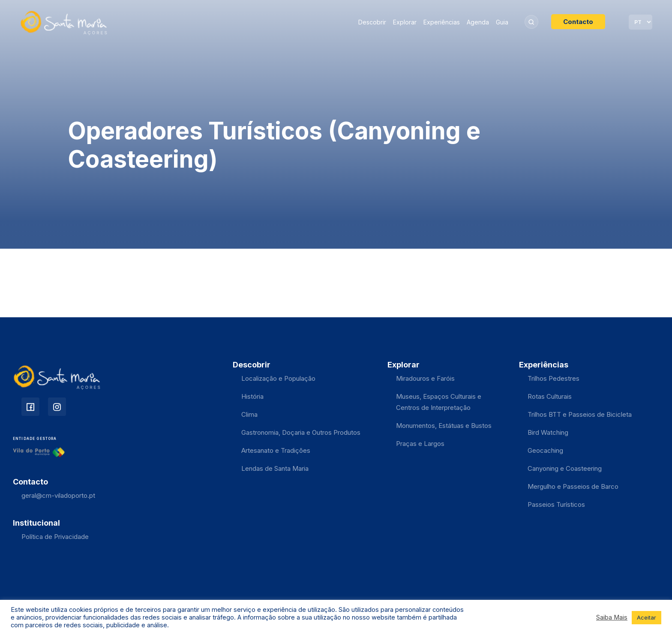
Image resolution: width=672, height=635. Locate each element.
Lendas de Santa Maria (275, 468)
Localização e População (278, 378)
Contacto (578, 22)
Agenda (478, 22)
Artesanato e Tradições (276, 450)
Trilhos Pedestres (553, 378)
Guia (502, 22)
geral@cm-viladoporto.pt (58, 495)
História (252, 396)
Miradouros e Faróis (425, 378)
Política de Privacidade (55, 537)
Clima (249, 414)
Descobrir (372, 22)
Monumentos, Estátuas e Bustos (444, 426)
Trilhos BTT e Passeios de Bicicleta (580, 414)
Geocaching (545, 450)
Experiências (442, 22)
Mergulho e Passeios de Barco (573, 486)
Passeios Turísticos (556, 504)
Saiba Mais (612, 617)
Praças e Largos (420, 444)
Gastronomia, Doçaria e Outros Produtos (301, 432)
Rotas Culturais (550, 396)
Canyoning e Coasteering (565, 468)
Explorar (405, 22)
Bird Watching (548, 432)
